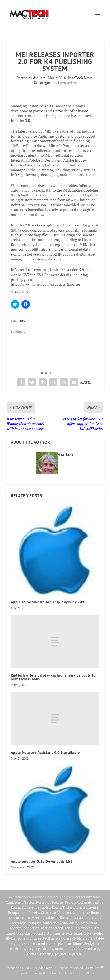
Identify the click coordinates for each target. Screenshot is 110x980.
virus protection (42, 938)
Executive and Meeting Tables (32, 918)
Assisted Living (86, 907)
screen (58, 928)
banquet (35, 923)
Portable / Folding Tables (56, 902)
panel (11, 933)
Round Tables (62, 907)
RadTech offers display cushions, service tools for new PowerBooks (54, 677)
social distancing (47, 933)
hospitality (18, 928)
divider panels (17, 938)
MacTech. (46, 968)
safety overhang (87, 949)
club (65, 923)
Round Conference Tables (31, 907)
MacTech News (80, 78)
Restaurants (79, 918)
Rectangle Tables (90, 902)
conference (51, 923)
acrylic (95, 918)
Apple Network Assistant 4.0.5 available (45, 752)
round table (64, 949)
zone (68, 928)
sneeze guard (72, 933)
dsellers (39, 78)
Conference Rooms (87, 913)
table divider (93, 933)
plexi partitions (70, 944)
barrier (46, 928)
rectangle (19, 923)
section (34, 928)
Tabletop (81, 928)
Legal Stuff (94, 968)
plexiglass (24, 933)
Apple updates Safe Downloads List (42, 861)
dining (74, 923)
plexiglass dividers (70, 938)
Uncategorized (46, 82)
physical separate (68, 954)
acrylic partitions (40, 949)
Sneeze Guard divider (40, 944)
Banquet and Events (24, 913)
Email (34, 973)
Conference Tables (20, 902)
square (94, 928)
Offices (63, 918)
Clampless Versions (56, 913)
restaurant (89, 923)
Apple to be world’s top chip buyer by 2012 (49, 602)
